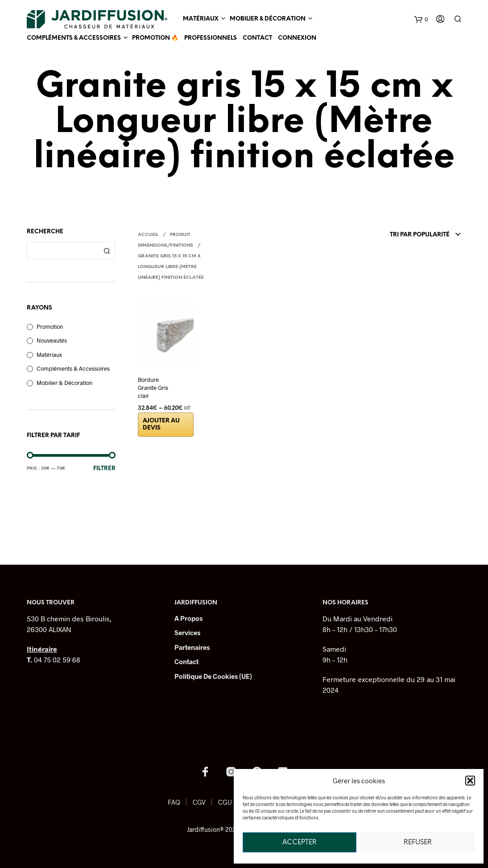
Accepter (300, 843)
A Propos (188, 618)
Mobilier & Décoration (268, 19)
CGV (199, 802)
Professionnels (211, 38)
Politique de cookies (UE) (213, 676)
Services (187, 632)
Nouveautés (52, 340)
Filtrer (104, 469)
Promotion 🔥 (155, 38)
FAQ (174, 802)
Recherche (107, 251)
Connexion (297, 38)
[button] (470, 781)
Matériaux (201, 19)
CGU (225, 802)
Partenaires (192, 647)
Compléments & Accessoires (74, 38)
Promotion (50, 327)
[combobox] (398, 235)
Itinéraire (42, 649)
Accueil (148, 235)
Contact (257, 38)
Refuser (418, 843)
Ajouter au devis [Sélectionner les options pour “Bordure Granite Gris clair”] (161, 424)
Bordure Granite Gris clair (153, 388)
